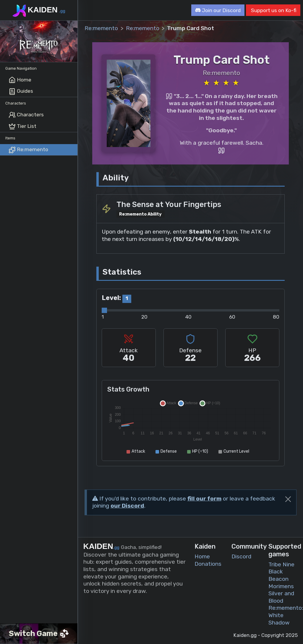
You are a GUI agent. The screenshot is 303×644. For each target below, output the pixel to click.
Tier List (22, 126)
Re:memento (28, 150)
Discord (241, 556)
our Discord (127, 506)
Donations (208, 564)
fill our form (204, 499)
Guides (21, 92)
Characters (26, 115)
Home (20, 80)
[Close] (288, 499)
